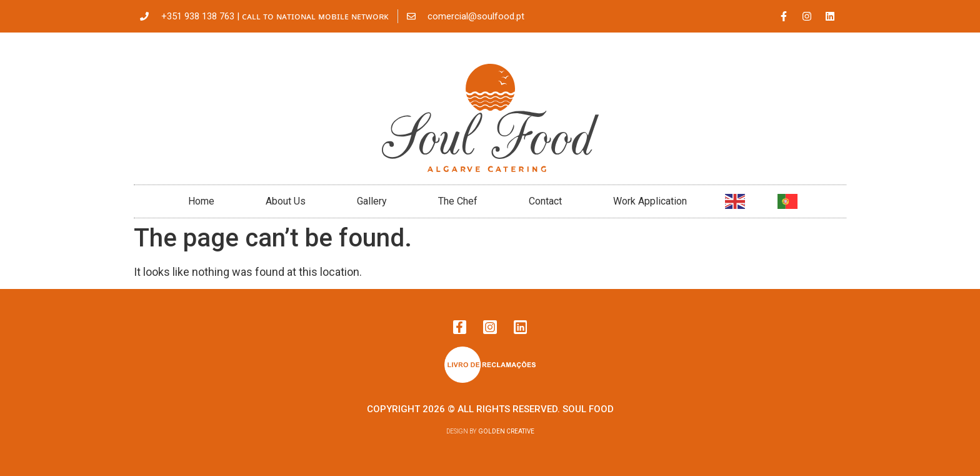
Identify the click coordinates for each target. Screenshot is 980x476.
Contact (545, 201)
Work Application (650, 201)
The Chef (458, 201)
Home (201, 201)
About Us (286, 201)
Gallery (372, 201)
